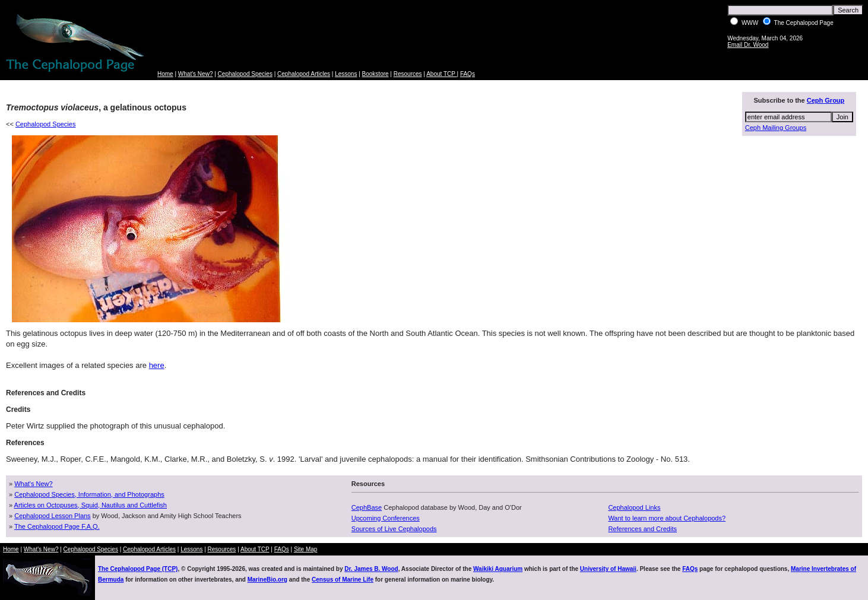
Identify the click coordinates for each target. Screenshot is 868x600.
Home (165, 74)
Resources (408, 74)
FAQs (468, 74)
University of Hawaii (608, 569)
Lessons (346, 74)
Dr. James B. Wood (371, 569)
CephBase (367, 507)
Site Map (305, 549)
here (157, 365)
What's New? (196, 74)
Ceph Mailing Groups (776, 128)
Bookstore (376, 74)
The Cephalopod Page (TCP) (138, 569)
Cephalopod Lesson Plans (52, 516)
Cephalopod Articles (304, 74)
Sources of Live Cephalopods (394, 529)
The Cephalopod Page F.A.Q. (57, 526)
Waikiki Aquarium (498, 569)
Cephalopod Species (245, 74)
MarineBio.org (267, 580)
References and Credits (642, 529)
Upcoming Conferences (386, 518)
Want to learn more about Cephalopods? (667, 518)
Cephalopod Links (634, 507)
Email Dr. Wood (748, 45)
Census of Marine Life (343, 580)
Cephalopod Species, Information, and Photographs (89, 494)
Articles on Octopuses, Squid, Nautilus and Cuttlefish (91, 505)
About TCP (441, 74)
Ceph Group (826, 100)
